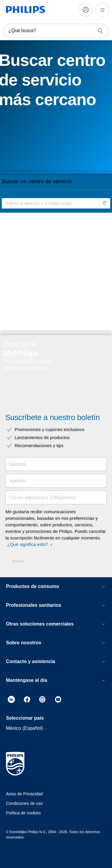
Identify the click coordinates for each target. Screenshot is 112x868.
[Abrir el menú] (102, 10)
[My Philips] (86, 10)
